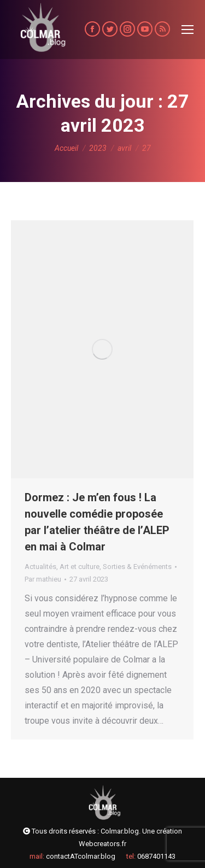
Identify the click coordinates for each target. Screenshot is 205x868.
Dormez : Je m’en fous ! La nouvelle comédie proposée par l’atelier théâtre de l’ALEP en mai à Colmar (97, 522)
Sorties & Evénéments (137, 567)
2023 (98, 148)
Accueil (66, 148)
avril (124, 148)
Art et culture (80, 567)
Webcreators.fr (102, 844)
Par (43, 579)
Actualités (40, 567)
